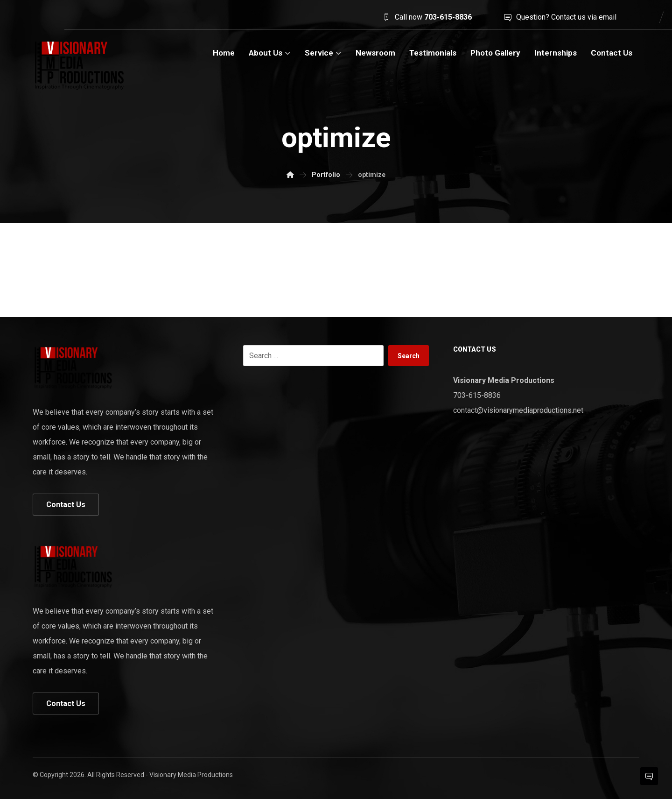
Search (409, 356)
